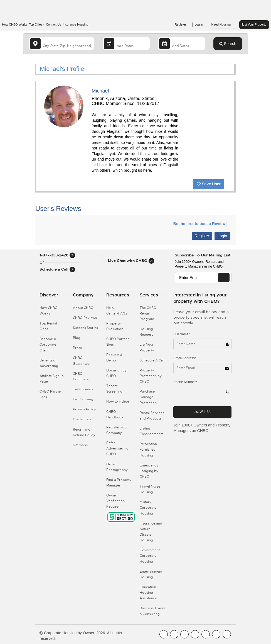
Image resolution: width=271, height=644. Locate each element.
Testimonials (83, 389)
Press (77, 348)
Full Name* (182, 334)
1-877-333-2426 (57, 255)
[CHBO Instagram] (195, 634)
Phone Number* (185, 382)
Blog (77, 338)
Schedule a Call (57, 269)
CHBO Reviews (85, 318)
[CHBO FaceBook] (164, 634)
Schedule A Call (152, 360)
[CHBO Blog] (184, 634)
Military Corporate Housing (148, 508)
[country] (62, 43)
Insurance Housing (76, 24)
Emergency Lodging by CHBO (149, 471)
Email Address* (185, 358)
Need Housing (224, 25)
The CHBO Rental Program (148, 313)
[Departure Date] (182, 43)
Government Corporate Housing (150, 556)
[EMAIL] (224, 278)
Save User (209, 184)
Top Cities (37, 24)
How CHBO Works (15, 24)
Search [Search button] (228, 44)
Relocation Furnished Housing (148, 450)
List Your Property (254, 24)
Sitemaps (80, 445)
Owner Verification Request (115, 501)
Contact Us (53, 24)
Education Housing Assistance (148, 593)
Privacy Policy (84, 409)
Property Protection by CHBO (151, 376)
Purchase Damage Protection (148, 397)
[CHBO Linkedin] (206, 634)
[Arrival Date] (126, 43)
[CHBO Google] (227, 634)
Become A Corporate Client (48, 345)
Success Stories (85, 328)
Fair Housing (83, 399)
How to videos (118, 401)
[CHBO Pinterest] (216, 634)
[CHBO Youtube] (174, 634)
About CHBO (83, 308)
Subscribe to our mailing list (203, 255)
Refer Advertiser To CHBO (117, 448)
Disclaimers (82, 419)
